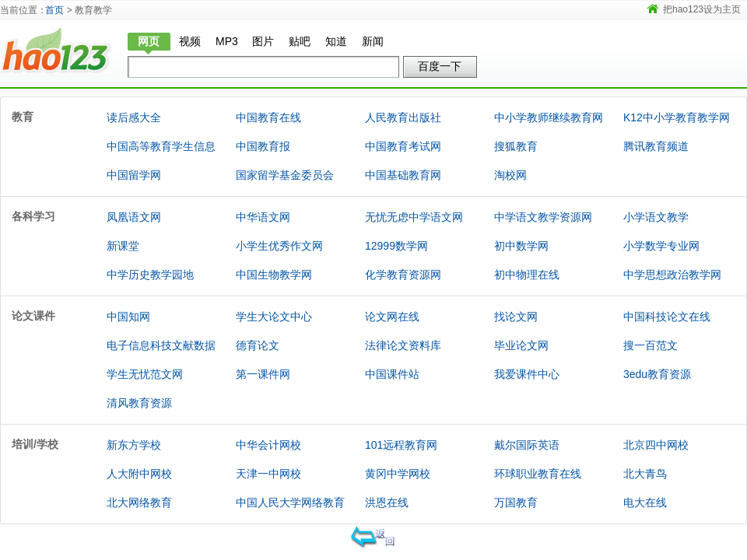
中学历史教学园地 (150, 275)
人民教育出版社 (403, 117)
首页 (54, 10)
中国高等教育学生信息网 (161, 160)
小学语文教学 (656, 217)
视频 (190, 41)
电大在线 (645, 502)
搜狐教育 (516, 146)
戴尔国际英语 (527, 445)
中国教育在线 (268, 117)
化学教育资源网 (403, 275)
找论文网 (516, 317)
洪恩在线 (387, 502)
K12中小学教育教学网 (677, 117)
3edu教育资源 (657, 374)
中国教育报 (263, 146)
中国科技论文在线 (667, 317)
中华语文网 (263, 217)
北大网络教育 (139, 502)
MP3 (227, 41)
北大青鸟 (645, 474)
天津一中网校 (268, 474)
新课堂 (123, 246)
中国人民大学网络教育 (290, 502)
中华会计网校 (268, 445)
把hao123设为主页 (702, 9)
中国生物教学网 (274, 275)
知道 (336, 41)
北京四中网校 (656, 445)
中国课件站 (392, 374)
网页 (149, 41)
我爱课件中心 (527, 374)
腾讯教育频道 (656, 146)
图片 (263, 41)
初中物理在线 (527, 275)
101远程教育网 (401, 445)
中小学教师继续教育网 (549, 117)
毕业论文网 (521, 345)
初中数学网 (521, 246)
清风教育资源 (139, 403)
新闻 (373, 41)
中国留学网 (134, 175)
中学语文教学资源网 (543, 217)
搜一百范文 (651, 345)
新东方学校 (134, 445)
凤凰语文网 (134, 217)
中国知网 (128, 317)
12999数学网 (396, 246)
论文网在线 (392, 317)
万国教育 (516, 502)
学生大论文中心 (274, 317)
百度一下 (440, 66)
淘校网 (510, 175)
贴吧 (300, 41)
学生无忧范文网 (145, 374)
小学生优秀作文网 (279, 246)
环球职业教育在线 (538, 474)
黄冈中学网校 (398, 474)
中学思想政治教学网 (672, 275)
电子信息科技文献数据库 (161, 359)
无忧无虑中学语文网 (414, 217)
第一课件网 (263, 374)
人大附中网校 (139, 474)
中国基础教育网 (403, 175)
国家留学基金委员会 (285, 175)
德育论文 (258, 345)
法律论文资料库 (403, 345)
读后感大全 (134, 117)
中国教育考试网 (403, 146)
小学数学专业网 (661, 246)
